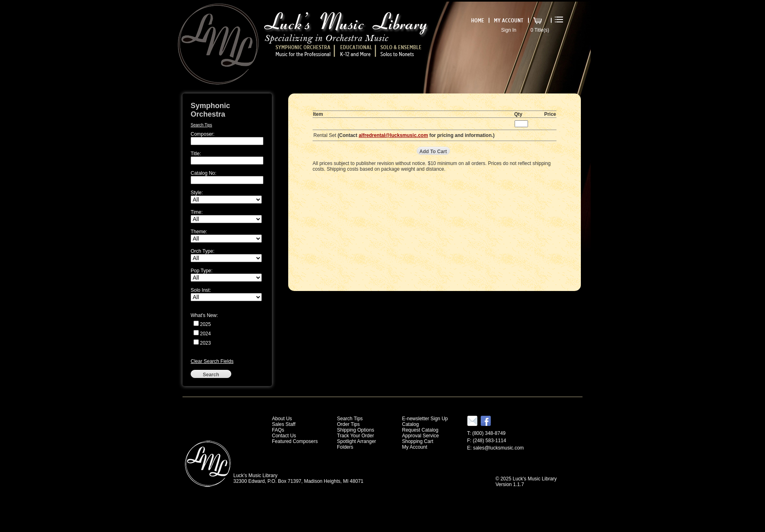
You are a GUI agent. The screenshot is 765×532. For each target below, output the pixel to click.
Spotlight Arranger (356, 441)
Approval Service (421, 436)
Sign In (509, 30)
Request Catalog (420, 430)
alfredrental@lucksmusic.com (393, 135)
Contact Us (284, 436)
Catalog (410, 424)
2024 (205, 334)
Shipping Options (355, 430)
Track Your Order (355, 436)
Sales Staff (284, 424)
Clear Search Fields (212, 361)
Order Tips (348, 424)
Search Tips (201, 125)
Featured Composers (295, 441)
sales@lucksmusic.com (499, 448)
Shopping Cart (418, 441)
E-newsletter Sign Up (425, 419)
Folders (345, 447)
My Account (415, 447)
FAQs (278, 430)
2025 (205, 324)
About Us (282, 419)
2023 (205, 343)
